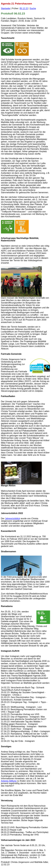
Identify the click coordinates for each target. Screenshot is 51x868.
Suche (33, 8)
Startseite (6, 8)
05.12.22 (24, 8)
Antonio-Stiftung (9, 781)
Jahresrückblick (13, 519)
